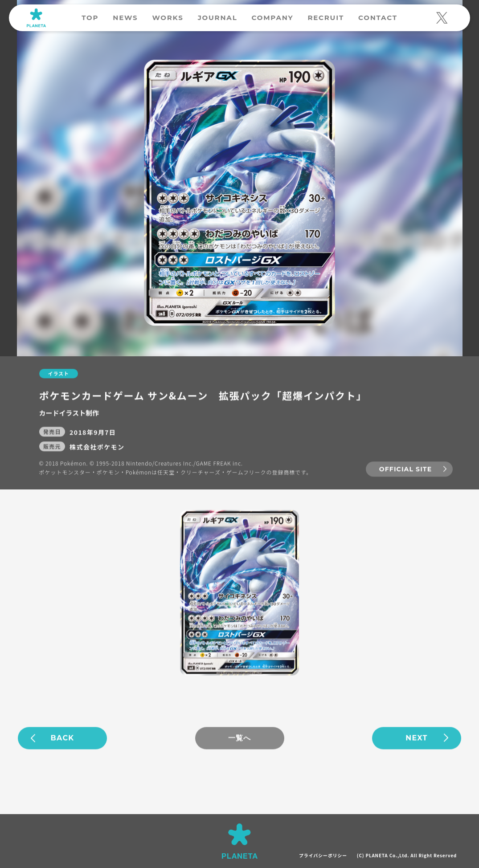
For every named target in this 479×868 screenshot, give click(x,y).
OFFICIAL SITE (405, 470)
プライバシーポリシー (323, 855)
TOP (90, 18)
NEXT (417, 739)
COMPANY (273, 18)
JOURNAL (218, 18)
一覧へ (240, 739)
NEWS (125, 18)
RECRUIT (326, 18)
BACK (63, 739)
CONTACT (378, 18)
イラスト (59, 374)
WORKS (168, 18)
